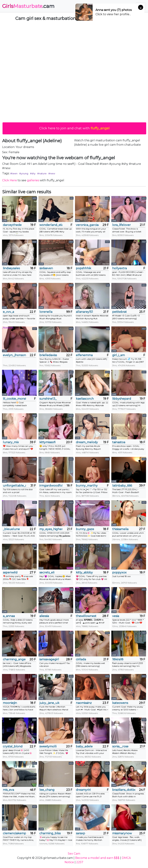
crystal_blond (13, 746)
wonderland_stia (51, 225)
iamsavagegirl (49, 659)
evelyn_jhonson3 (14, 355)
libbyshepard (122, 399)
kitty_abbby (84, 572)
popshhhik (84, 268)
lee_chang (47, 790)
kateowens (120, 703)
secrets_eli (47, 572)
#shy (33, 173)
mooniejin (10, 703)
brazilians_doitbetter (124, 790)
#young (24, 173)
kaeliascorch (85, 399)
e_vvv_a (8, 312)
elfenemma (84, 355)
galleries (33, 180)
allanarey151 (84, 312)
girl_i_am (119, 355)
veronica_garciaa (87, 225)
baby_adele (84, 746)
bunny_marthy (87, 486)
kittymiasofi (47, 442)
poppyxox (119, 572)
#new (52, 173)
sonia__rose (120, 746)
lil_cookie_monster (14, 399)
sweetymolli (48, 746)
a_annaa (9, 616)
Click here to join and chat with (74, 128)
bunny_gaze (85, 529)
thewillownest (86, 616)
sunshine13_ (48, 399)
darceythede (12, 225)
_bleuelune (11, 529)
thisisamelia (120, 529)
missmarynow (122, 833)
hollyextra (119, 268)
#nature (42, 173)
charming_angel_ (14, 659)
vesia (116, 616)
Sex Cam (74, 854)
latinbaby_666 (122, 486)
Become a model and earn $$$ (97, 858)
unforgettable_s (14, 486)
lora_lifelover (121, 225)
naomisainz (84, 703)
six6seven (46, 268)
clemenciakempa (14, 833)
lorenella (46, 312)
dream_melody (87, 442)
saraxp (80, 833)
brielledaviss (48, 355)
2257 (80, 862)
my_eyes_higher (51, 529)
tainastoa (119, 442)
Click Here (10, 180)
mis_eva (8, 790)
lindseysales (11, 268)
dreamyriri (83, 790)
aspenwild (10, 572)
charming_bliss (50, 833)
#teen (14, 173)
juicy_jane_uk (49, 703)
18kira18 (118, 659)
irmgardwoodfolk (51, 486)
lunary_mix (11, 442)
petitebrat (119, 312)
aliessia (44, 616)
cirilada (81, 659)
